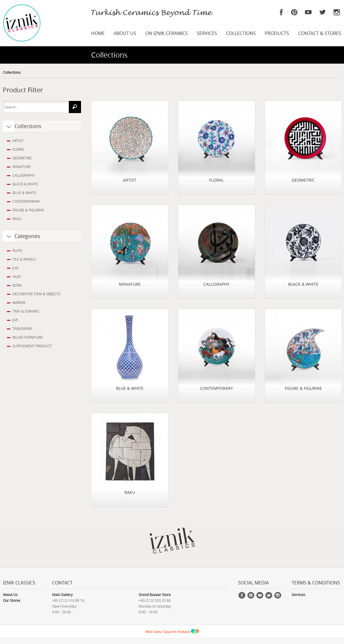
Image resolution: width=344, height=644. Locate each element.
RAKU (17, 219)
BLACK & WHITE (25, 184)
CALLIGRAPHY (24, 175)
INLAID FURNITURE (28, 337)
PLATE (17, 250)
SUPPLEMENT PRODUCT (32, 346)
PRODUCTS (277, 33)
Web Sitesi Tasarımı (161, 632)
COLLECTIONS (241, 33)
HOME (98, 33)
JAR (15, 320)
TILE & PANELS (24, 259)
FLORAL (19, 149)
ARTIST (18, 141)
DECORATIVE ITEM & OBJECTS (36, 294)
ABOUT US (125, 33)
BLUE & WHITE (24, 193)
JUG (15, 268)
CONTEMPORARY (26, 201)
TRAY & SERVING (26, 311)
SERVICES (207, 33)
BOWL (17, 285)
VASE (17, 276)
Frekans (184, 632)
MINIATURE (22, 167)
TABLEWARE (22, 329)
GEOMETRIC (22, 158)
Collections (12, 72)
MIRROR (19, 302)
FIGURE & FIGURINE (28, 210)
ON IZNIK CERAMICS (167, 33)
